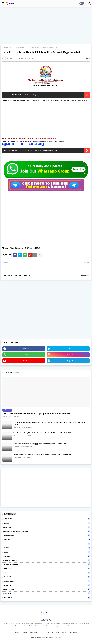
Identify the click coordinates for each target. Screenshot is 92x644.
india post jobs (47, 589)
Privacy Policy (61, 632)
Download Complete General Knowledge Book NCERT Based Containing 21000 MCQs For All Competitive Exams (49, 423)
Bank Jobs (47, 527)
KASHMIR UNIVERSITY (47, 564)
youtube (26, 361)
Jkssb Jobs (47, 556)
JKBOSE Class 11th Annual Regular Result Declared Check (34, 95)
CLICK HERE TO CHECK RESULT (23, 144)
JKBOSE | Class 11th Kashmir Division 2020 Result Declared (34, 150)
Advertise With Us (36, 632)
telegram (70, 361)
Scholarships (47, 577)
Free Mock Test (47, 535)
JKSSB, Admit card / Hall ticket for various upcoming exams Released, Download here (42, 454)
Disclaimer (73, 632)
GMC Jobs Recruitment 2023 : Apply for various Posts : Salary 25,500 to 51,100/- (40, 444)
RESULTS (11, 47)
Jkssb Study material (47, 560)
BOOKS (47, 523)
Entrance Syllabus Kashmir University (47, 531)
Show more (85, 275)
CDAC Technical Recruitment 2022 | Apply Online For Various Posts (37, 414)
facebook (26, 349)
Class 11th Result (16, 248)
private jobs (47, 598)
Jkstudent (59, 637)
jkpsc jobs (47, 593)
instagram (70, 355)
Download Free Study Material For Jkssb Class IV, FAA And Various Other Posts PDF (42, 433)
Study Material (47, 581)
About (25, 632)
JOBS (47, 552)
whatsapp (26, 355)
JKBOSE (28, 248)
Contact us (49, 632)
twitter (70, 349)
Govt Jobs (47, 539)
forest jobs (47, 585)
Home (4, 47)
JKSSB (47, 548)
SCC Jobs (47, 573)
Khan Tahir (42, 637)
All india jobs (47, 519)
